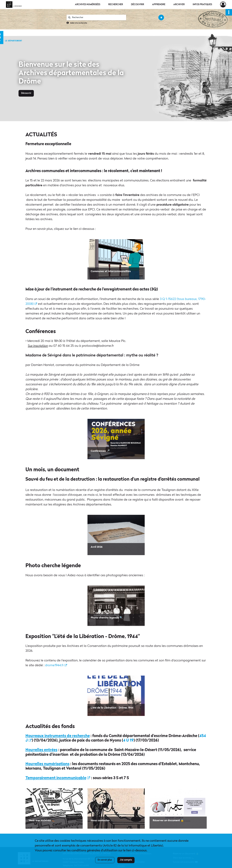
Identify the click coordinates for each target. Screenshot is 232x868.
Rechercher (116, 5)
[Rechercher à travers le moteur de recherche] (98, 17)
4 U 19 (128, 741)
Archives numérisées (88, 5)
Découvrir (138, 5)
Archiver (179, 5)
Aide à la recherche (79, 23)
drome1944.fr (56, 665)
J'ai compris (126, 860)
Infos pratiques (202, 5)
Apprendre (159, 5)
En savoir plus (105, 860)
